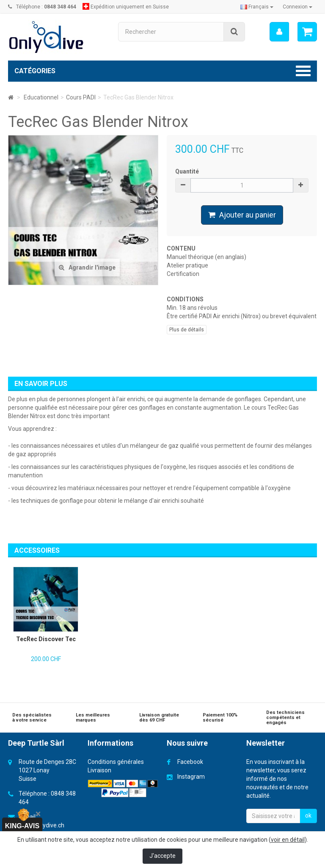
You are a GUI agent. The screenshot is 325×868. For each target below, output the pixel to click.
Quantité (187, 171)
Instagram (191, 777)
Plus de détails (187, 330)
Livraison (99, 770)
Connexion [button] (297, 7)
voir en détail (288, 840)
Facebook (190, 762)
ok (308, 816)
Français (257, 7)
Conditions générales (116, 762)
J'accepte (162, 856)
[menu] (279, 32)
